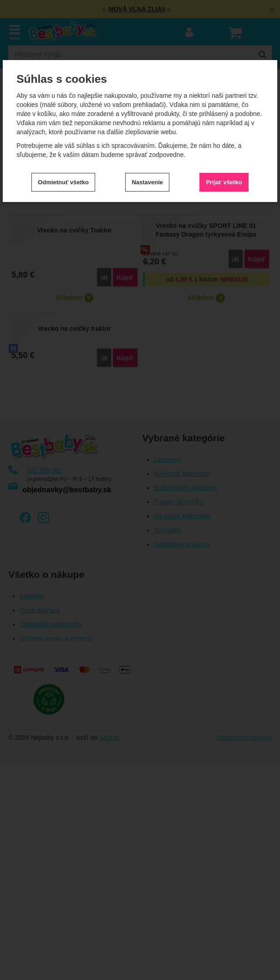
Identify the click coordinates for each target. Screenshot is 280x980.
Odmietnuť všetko (63, 182)
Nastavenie (147, 182)
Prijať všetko (224, 182)
